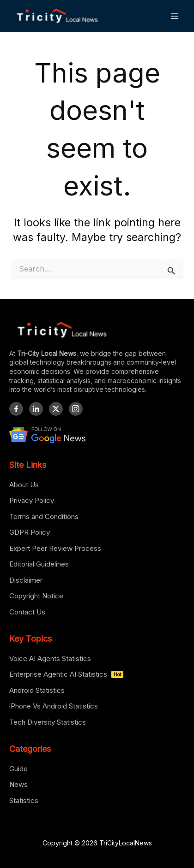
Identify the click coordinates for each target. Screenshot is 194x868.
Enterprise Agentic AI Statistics (66, 674)
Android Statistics (37, 690)
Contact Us (27, 612)
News (18, 784)
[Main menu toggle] (175, 16)
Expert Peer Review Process (55, 548)
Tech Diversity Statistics (48, 722)
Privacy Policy (32, 500)
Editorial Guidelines (39, 564)
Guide (18, 769)
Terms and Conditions (44, 517)
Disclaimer (26, 580)
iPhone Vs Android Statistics (54, 706)
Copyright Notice (36, 596)
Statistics (24, 800)
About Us (24, 485)
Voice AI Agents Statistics (50, 658)
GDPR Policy (30, 532)
